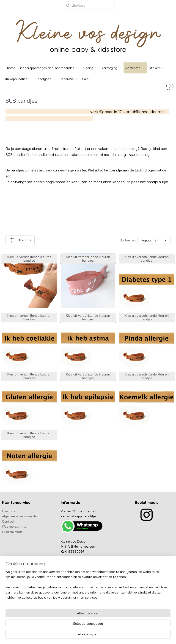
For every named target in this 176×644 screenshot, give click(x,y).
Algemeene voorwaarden (20, 516)
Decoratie (69, 79)
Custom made (12, 532)
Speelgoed (46, 79)
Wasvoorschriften (15, 526)
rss (79, 636)
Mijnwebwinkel (131, 636)
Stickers (157, 68)
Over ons (9, 511)
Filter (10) (20, 240)
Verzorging (112, 68)
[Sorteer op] (154, 240)
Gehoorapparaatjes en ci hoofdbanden (49, 68)
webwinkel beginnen (95, 636)
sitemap (71, 636)
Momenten (135, 68)
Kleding (90, 68)
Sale (85, 79)
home (11, 68)
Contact (9, 521)
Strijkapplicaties (18, 79)
